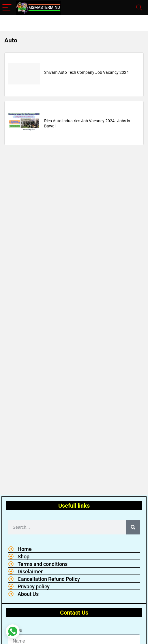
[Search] (139, 8)
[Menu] (7, 8)
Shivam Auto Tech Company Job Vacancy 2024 (86, 72)
